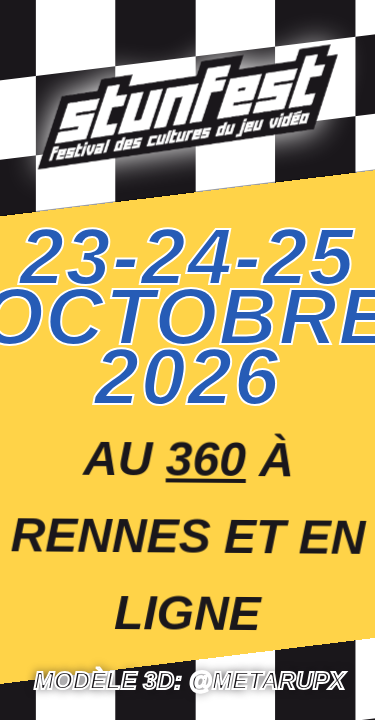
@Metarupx (267, 680)
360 (206, 459)
